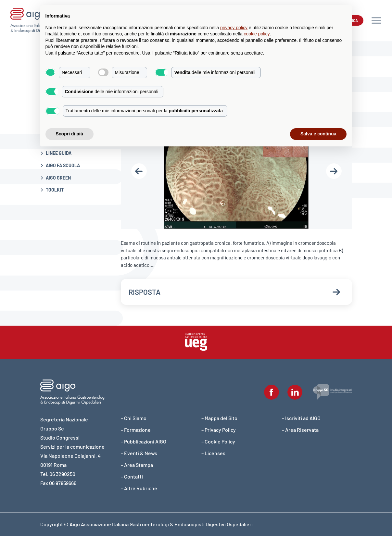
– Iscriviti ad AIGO (301, 418)
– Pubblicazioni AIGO (144, 441)
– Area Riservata (300, 430)
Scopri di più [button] (70, 134)
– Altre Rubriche (139, 488)
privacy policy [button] (234, 28)
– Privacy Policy (219, 430)
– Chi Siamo (134, 418)
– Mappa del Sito (219, 418)
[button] (376, 20)
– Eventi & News (139, 453)
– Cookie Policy (218, 441)
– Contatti (132, 476)
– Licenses (213, 453)
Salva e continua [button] (318, 134)
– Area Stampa (137, 465)
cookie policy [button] (257, 34)
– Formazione (136, 430)
